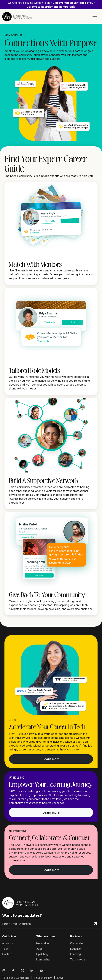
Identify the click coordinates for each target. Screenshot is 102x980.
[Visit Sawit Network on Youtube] (41, 971)
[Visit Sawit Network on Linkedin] (32, 971)
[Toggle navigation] (95, 17)
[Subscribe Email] (95, 924)
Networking (43, 943)
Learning (75, 954)
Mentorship (43, 959)
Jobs (39, 949)
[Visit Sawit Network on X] (23, 971)
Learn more (51, 759)
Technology (78, 959)
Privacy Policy (43, 978)
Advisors (8, 943)
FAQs (60, 978)
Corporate (76, 943)
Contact (7, 954)
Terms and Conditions (16, 978)
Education (76, 949)
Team (6, 949)
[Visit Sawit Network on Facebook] (13, 971)
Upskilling (42, 954)
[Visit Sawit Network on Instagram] (5, 971)
